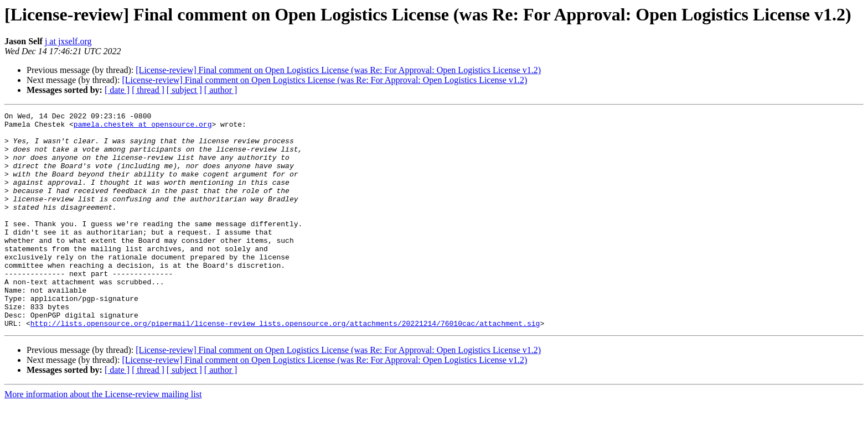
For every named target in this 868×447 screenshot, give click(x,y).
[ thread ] (148, 90)
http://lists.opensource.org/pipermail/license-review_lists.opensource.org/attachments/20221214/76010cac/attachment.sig (285, 366)
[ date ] (117, 90)
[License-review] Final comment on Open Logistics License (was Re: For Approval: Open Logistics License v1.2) (338, 70)
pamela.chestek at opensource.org (143, 127)
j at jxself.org (68, 41)
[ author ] (221, 90)
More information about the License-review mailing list (103, 437)
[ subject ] (184, 90)
